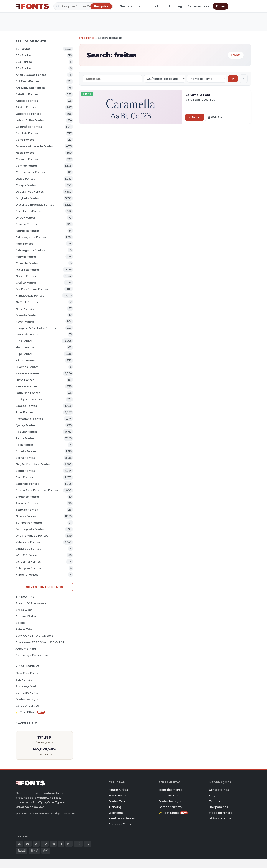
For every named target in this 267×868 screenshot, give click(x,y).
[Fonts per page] (165, 79)
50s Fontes (24, 55)
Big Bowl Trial (25, 597)
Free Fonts (87, 38)
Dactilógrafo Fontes (30, 529)
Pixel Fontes (24, 412)
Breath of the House (31, 603)
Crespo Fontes (26, 185)
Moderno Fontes (28, 373)
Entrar (221, 6)
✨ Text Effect (30, 712)
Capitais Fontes (27, 133)
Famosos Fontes (28, 231)
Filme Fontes (25, 380)
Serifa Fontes (25, 458)
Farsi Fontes (24, 244)
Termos (214, 801)
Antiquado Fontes (29, 399)
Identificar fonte (170, 790)
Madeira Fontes (27, 574)
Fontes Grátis (118, 790)
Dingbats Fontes (28, 198)
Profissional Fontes (29, 419)
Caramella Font (198, 95)
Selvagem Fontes (28, 568)
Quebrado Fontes (28, 114)
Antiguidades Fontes (31, 75)
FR (53, 844)
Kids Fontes (24, 341)
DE (28, 844)
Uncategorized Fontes (32, 536)
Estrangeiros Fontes (30, 250)
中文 (78, 844)
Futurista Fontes (28, 270)
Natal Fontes (25, 153)
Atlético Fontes (27, 101)
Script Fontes (25, 471)
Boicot (20, 623)
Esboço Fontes (26, 406)
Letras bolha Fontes (30, 120)
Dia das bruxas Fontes (32, 289)
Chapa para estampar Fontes (37, 490)
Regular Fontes (27, 432)
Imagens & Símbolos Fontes (36, 328)
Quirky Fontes (26, 425)
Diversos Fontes (27, 367)
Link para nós (218, 807)
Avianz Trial (24, 629)
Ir (233, 79)
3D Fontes (23, 49)
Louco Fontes (25, 179)
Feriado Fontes (27, 315)
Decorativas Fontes (30, 192)
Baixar (195, 117)
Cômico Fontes (27, 166)
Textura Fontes (27, 510)
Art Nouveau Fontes (30, 88)
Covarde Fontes (27, 263)
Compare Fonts (27, 693)
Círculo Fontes (26, 451)
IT (61, 844)
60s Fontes (24, 62)
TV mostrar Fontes (29, 523)
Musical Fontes (26, 386)
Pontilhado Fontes (29, 211)
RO (45, 844)
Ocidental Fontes (28, 562)
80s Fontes (24, 68)
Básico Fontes (26, 107)
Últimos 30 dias (220, 818)
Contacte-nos (219, 790)
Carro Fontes (25, 140)
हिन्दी (46, 851)
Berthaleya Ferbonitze (32, 655)
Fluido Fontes (25, 347)
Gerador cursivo (27, 706)
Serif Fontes (24, 477)
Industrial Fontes (28, 334)
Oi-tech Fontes (27, 302)
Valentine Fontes (28, 542)
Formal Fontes (26, 257)
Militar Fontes (25, 360)
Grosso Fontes (26, 516)
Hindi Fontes (25, 309)
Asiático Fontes (27, 94)
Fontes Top (154, 6)
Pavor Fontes (25, 321)
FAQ (212, 795)
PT (69, 844)
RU (88, 844)
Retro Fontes (25, 438)
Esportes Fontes (27, 484)
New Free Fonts (27, 673)
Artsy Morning (26, 649)
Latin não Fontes (28, 393)
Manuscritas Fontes (30, 296)
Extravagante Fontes (31, 237)
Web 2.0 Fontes (27, 555)
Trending (175, 6)
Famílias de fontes (122, 818)
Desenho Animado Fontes (35, 146)
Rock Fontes (25, 445)
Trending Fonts (27, 686)
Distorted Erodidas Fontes (35, 205)
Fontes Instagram (28, 699)
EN (19, 844)
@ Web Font (216, 117)
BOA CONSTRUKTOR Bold (35, 636)
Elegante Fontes (28, 497)
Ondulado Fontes (28, 549)
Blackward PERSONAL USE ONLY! (40, 642)
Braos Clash (24, 610)
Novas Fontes (130, 6)
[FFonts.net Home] (32, 6)
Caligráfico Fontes (29, 127)
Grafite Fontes (26, 283)
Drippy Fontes (26, 218)
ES (36, 844)
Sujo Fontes (24, 354)
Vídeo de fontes (220, 813)
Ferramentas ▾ (199, 6)
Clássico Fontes (27, 159)
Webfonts (116, 813)
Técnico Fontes (27, 503)
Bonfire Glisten (26, 616)
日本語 (34, 851)
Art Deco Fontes (27, 81)
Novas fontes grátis (44, 587)
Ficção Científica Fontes (33, 464)
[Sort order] (207, 79)
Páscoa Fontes (26, 224)
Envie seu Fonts (120, 824)
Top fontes (24, 680)
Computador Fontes (30, 172)
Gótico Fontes (26, 276)
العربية (22, 851)
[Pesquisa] (83, 6)
